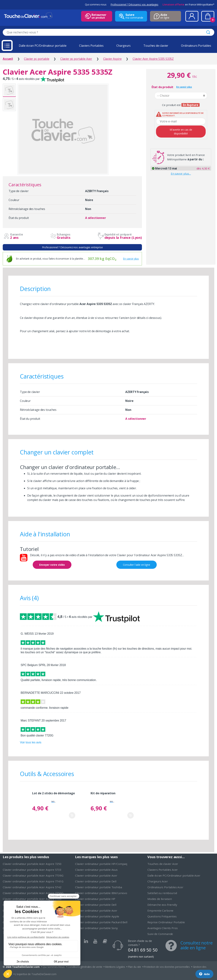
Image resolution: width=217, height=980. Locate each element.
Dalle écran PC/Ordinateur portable (43, 46)
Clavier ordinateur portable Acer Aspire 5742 (32, 887)
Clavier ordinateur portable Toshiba (98, 887)
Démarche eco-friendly (162, 905)
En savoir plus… (181, 173)
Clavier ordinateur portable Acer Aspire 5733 (32, 870)
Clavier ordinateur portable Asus (96, 870)
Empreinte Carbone (160, 910)
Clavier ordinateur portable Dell (96, 881)
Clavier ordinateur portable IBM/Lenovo (101, 893)
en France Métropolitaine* (188, 4)
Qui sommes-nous (96, 4)
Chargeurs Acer (158, 881)
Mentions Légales (115, 967)
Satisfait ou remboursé (162, 893)
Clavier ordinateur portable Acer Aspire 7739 (32, 899)
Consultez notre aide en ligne (197, 945)
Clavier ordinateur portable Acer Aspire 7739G (33, 875)
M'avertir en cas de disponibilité (181, 132)
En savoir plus (131, 259)
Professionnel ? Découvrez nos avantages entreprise (72, 247)
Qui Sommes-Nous (54, 967)
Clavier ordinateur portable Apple (97, 916)
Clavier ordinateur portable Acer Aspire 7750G (33, 893)
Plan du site (135, 967)
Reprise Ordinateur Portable (166, 922)
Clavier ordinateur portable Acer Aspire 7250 (32, 864)
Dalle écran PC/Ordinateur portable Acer (174, 875)
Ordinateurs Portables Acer (165, 887)
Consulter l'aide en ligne (137, 565)
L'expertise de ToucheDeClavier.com (36, 974)
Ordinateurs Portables (196, 46)
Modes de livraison (160, 899)
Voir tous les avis (31, 742)
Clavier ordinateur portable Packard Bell (101, 922)
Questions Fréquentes (162, 916)
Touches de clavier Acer (163, 864)
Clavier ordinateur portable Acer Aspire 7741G (33, 881)
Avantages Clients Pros (162, 928)
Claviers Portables (91, 46)
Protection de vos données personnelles (167, 967)
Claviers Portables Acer (163, 870)
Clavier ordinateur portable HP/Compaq (101, 864)
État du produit (163, 87)
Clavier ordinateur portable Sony (96, 928)
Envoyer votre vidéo (52, 565)
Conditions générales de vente (85, 967)
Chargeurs (124, 46)
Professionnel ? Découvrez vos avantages (135, 4)
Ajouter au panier (72, 815)
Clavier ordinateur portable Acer (96, 875)
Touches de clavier (156, 46)
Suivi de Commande (160, 934)
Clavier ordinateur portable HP (95, 899)
